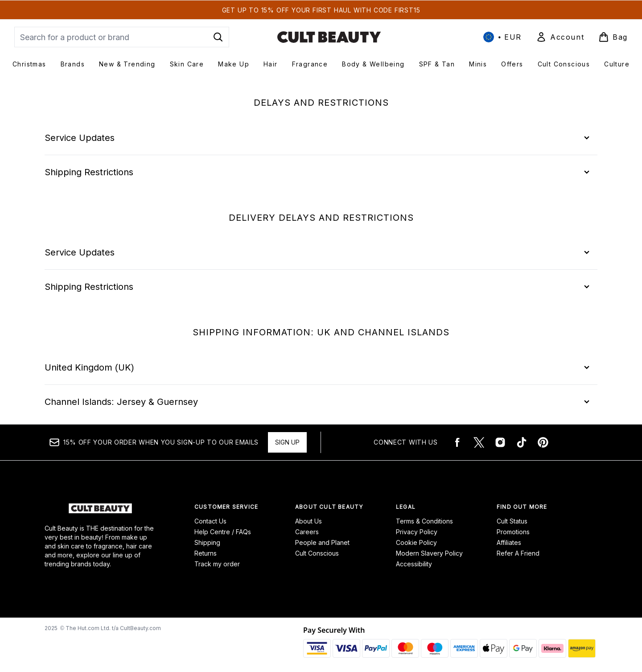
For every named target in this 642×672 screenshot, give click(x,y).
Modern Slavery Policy (429, 553)
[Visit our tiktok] (522, 442)
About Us (309, 521)
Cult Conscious (317, 553)
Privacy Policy (417, 532)
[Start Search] (218, 37)
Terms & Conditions (424, 521)
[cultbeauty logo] (329, 37)
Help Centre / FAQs (223, 532)
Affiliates (509, 542)
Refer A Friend (518, 553)
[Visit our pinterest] (543, 442)
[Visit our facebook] (457, 442)
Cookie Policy (416, 542)
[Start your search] (122, 37)
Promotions (513, 532)
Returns (206, 553)
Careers (307, 532)
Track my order (217, 564)
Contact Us (210, 521)
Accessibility (414, 564)
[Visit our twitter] (479, 442)
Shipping (207, 542)
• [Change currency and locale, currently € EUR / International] (502, 37)
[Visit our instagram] (500, 442)
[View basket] (613, 37)
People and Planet (322, 542)
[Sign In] (560, 37)
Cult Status (512, 521)
